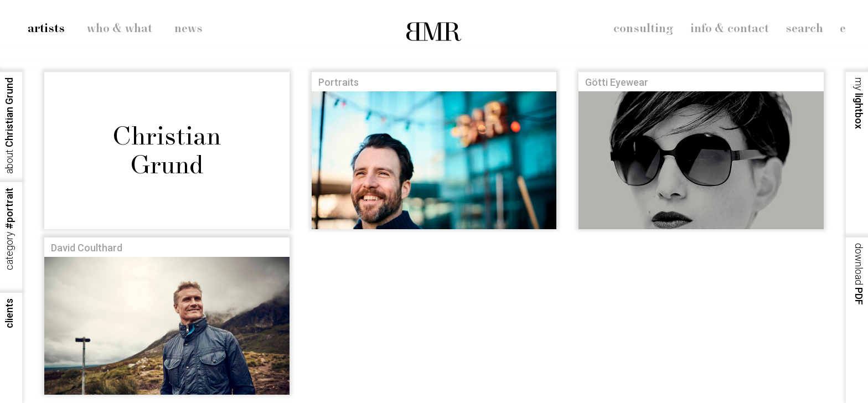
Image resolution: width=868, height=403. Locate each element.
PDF (859, 274)
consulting (644, 29)
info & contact (730, 29)
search (804, 29)
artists (46, 29)
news (188, 29)
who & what (120, 29)
